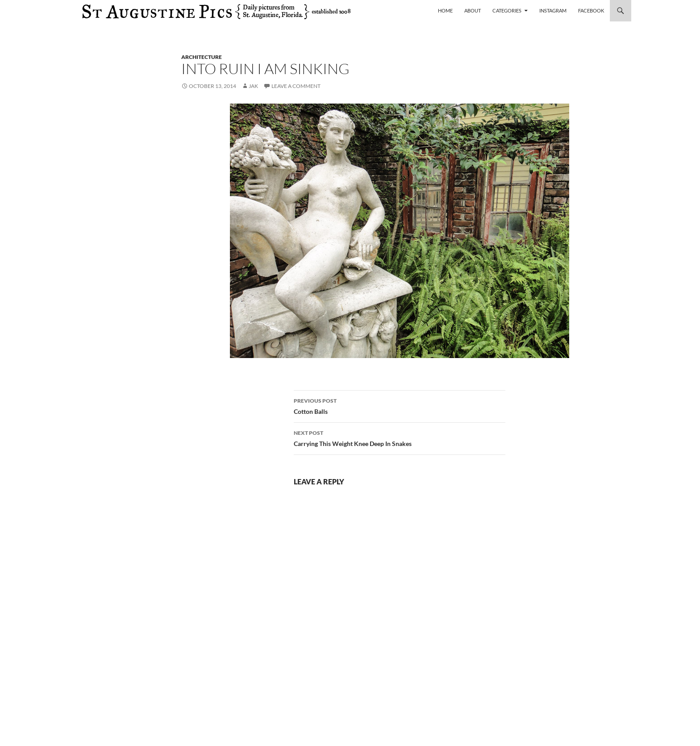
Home (445, 10)
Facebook (591, 10)
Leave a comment (296, 86)
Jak (253, 86)
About (473, 10)
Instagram (553, 10)
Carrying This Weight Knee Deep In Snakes (400, 438)
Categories (507, 10)
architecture (202, 57)
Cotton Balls (400, 405)
